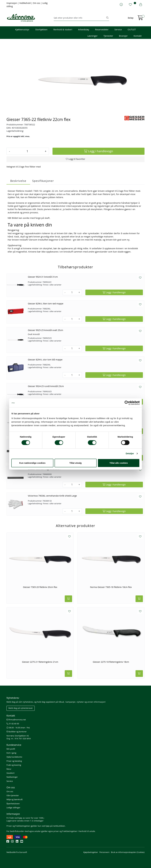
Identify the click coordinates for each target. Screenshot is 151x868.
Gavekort (10, 773)
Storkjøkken (41, 29)
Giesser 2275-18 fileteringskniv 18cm (111, 662)
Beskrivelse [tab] (18, 181)
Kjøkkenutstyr (22, 29)
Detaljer (130, 453)
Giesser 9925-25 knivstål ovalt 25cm (45, 330)
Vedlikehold (25, 3)
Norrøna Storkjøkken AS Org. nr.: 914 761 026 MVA (19, 737)
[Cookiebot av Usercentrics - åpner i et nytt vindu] (127, 403)
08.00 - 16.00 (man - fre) (18, 728)
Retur (9, 769)
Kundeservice (14, 745)
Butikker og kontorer (17, 732)
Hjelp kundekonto (14, 757)
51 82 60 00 (13, 724)
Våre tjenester (13, 795)
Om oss (37, 3)
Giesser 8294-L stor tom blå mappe (45, 360)
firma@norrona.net (16, 720)
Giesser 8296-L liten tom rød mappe (46, 304)
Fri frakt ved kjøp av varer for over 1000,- (26, 818)
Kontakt (138, 36)
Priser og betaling (14, 761)
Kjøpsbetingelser (91, 852)
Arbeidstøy (84, 29)
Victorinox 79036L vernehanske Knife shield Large (52, 496)
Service (118, 29)
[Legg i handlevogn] (99, 151)
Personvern (104, 852)
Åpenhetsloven (13, 804)
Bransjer (123, 36)
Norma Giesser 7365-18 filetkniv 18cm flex (111, 587)
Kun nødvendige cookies (32, 463)
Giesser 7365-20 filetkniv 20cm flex (40, 587)
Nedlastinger (12, 777)
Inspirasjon (12, 3)
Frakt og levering (14, 765)
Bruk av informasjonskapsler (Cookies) (128, 852)
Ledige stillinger (13, 808)
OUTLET (132, 29)
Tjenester (108, 36)
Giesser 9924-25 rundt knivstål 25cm (46, 386)
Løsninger (93, 36)
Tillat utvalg (75, 463)
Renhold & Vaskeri (63, 29)
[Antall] (27, 151)
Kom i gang (11, 753)
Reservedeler (102, 29)
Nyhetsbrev (13, 698)
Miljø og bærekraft (15, 799)
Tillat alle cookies (119, 463)
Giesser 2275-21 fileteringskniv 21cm (40, 662)
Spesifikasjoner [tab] (43, 181)
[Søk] (80, 18)
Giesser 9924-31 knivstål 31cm (43, 277)
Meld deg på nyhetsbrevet (21, 708)
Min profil (11, 749)
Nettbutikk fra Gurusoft (17, 852)
